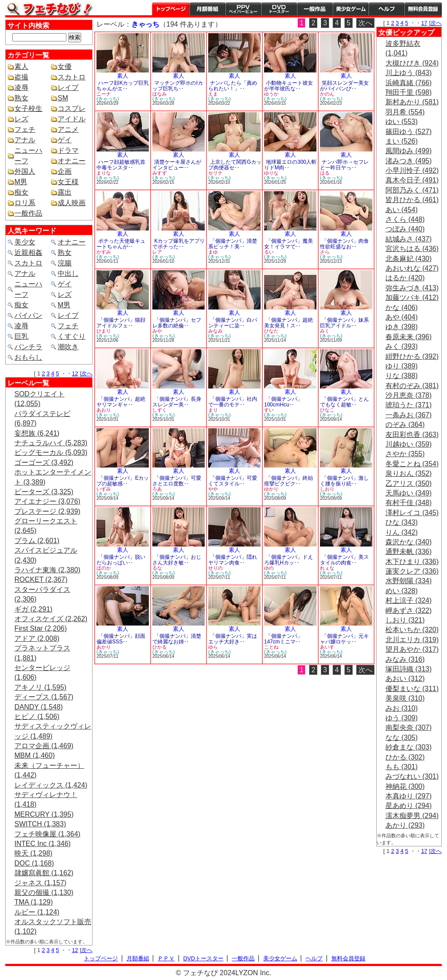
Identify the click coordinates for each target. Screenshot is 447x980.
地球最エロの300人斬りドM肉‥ (290, 165)
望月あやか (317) (412, 649)
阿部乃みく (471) (412, 190)
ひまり (104, 331)
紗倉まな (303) (409, 747)
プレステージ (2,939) (47, 511)
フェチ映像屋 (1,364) (47, 834)
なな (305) (402, 738)
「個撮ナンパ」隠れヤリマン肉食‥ (233, 560)
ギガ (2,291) (33, 609)
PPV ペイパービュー (243, 9)
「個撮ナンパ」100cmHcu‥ (283, 402)
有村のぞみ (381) (412, 386)
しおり (327, 489)
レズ (21, 119)
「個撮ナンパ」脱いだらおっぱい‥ (121, 560)
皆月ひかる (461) (412, 200)
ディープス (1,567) (44, 697)
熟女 (21, 98)
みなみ (215, 331)
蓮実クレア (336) (412, 571)
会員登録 (423, 9)
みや (157, 331)
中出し (68, 273)
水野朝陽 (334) (409, 581)
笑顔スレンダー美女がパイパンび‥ (344, 86)
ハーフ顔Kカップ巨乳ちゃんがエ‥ (123, 86)
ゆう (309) (402, 718)
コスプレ (72, 108)
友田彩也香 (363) (412, 435)
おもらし (28, 357)
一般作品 (315, 9)
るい (269, 252)
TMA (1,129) (34, 902)
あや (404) (402, 317)
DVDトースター (279, 9)
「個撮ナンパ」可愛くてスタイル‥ (233, 481)
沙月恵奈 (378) (409, 395)
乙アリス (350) (409, 483)
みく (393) (402, 346)
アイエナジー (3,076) (47, 501)
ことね (271, 647)
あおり (104, 410)
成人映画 (72, 203)
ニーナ (104, 94)
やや (213, 489)
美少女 (25, 242)
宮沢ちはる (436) (412, 249)
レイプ (68, 88)
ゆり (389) (402, 366)
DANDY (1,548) (39, 707)
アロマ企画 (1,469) (44, 746)
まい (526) (402, 141)
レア (157, 252)
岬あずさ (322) (409, 610)
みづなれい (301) (412, 776)
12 (75, 373)
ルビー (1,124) (37, 912)
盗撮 (21, 77)
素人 (21, 67)
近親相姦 (28, 253)
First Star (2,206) (41, 628)
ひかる (160, 647)
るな (157, 568)
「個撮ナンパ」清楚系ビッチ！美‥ (233, 244)
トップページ (171, 9)
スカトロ (72, 77)
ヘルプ (386, 9)
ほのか (104, 568)
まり (213, 410)
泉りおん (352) (409, 473)
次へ (87, 373)
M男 (21, 182)
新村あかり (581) (412, 102)
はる (325, 173)
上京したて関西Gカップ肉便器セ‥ (235, 165)
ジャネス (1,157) (40, 883)
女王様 (68, 182)
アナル (25, 140)
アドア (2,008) (37, 638)
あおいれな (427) (412, 268)
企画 (65, 171)
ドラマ (68, 150)
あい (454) (402, 210)
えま (213, 94)
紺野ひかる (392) (412, 356)
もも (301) (402, 767)
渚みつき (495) (409, 161)
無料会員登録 (348, 958)
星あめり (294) (409, 806)
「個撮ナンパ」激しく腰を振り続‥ (344, 481)
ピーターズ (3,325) (44, 492)
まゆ (213, 252)
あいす (327, 647)
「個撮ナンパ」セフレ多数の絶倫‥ (177, 323)
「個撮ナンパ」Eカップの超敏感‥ (123, 481)
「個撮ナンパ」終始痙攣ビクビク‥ (289, 481)
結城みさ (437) (409, 239)
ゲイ (65, 140)
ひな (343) (402, 522)
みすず (160, 173)
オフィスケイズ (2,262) (51, 619)
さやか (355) (405, 454)
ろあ (157, 489)
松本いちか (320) (412, 630)
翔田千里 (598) (409, 92)
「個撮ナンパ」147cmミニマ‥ (283, 639)
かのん (327, 94)
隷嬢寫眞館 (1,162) (44, 873)
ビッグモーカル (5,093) (51, 452)
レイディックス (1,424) (51, 785)
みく (325, 331)
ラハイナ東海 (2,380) (47, 570)
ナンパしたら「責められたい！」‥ (233, 86)
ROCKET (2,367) (41, 579)
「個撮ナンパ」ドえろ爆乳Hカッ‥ (289, 560)
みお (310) (402, 708)
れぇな (327, 568)
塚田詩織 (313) (409, 669)
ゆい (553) (402, 122)
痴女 (21, 192)
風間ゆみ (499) (409, 151)
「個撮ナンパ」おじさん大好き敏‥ (177, 560)
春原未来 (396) (409, 337)
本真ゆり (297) (409, 796)
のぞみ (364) (405, 425)
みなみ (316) (405, 659)
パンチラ (28, 347)
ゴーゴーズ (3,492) (44, 462)
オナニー (72, 161)
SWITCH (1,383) (40, 824)
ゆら (213, 647)
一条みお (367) (409, 415)
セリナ (215, 173)
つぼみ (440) (405, 229)
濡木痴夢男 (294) (412, 816)
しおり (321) (405, 620)
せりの (215, 568)
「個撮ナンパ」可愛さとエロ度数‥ (177, 481)
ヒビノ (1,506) (37, 717)
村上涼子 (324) (409, 600)
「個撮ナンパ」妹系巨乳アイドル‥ (344, 323)
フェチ (25, 129)
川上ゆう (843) (409, 73)
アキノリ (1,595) (40, 687)
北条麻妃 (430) (409, 259)
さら (325, 252)
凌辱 (21, 88)
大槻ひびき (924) (412, 63)
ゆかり (271, 489)
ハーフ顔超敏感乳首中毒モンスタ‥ (121, 165)
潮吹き (68, 347)
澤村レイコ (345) (412, 513)
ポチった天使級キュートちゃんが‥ (121, 244)
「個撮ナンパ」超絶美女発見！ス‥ (289, 323)
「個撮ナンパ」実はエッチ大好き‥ (233, 639)
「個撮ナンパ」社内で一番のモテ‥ (233, 402)
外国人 (25, 171)
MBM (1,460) (34, 755)
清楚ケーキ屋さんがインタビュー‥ (177, 165)
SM (63, 98)
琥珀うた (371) (409, 405)
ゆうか (271, 94)
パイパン (28, 315)
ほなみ (160, 94)
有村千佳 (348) (409, 503)
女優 (65, 67)
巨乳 (21, 336)
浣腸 (65, 263)
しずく (160, 410)
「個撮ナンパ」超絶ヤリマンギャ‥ (121, 402)
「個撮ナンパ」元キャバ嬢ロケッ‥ (344, 639)
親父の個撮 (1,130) (44, 892)
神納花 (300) (405, 786)
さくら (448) (405, 219)
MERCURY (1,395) (44, 814)
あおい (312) (405, 679)
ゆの (269, 568)
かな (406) (402, 308)
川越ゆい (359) (409, 444)
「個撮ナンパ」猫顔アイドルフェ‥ (121, 323)
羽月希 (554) (405, 112)
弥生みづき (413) (412, 288)
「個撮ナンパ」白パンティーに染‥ (233, 323)
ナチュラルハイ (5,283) (51, 443)
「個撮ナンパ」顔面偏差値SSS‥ (121, 639)
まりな (104, 173)
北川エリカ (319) (412, 640)
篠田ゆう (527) (409, 132)
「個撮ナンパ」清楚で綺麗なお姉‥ (177, 639)
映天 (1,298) (33, 853)
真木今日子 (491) (412, 180)
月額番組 (207, 9)
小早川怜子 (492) (412, 170)
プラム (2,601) (37, 541)
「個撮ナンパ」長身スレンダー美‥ (177, 402)
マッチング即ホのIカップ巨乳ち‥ (178, 86)
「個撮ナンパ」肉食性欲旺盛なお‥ (344, 244)
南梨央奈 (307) (409, 727)
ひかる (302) (405, 757)
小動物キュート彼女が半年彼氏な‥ (289, 86)
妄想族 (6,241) (37, 433)
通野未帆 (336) (409, 552)
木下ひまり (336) (412, 562)
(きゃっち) (108, 99)
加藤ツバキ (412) (412, 297)
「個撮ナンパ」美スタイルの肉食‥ (344, 560)
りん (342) (402, 532)
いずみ (104, 489)
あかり (104, 647)
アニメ (68, 129)
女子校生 (28, 108)
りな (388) (402, 376)
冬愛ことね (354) (412, 464)
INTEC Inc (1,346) (43, 844)
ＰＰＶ (166, 958)
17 (424, 23)
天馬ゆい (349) (409, 493)
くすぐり (72, 336)
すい (269, 410)
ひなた (271, 331)
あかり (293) (405, 825)
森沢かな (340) (409, 542)
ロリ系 (25, 203)
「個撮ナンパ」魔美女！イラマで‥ (289, 244)
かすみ (104, 252)
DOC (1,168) (34, 863)
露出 (65, 192)
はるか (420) (405, 278)
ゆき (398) (402, 327)
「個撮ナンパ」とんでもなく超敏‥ (344, 402)
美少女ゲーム (351, 9)
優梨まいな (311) (412, 689)
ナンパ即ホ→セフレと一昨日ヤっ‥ (344, 165)
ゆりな (271, 173)
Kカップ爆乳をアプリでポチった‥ (179, 244)
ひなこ (327, 410)
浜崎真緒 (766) (409, 83)
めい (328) (402, 591)
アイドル (72, 119)
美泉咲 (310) (405, 698)
